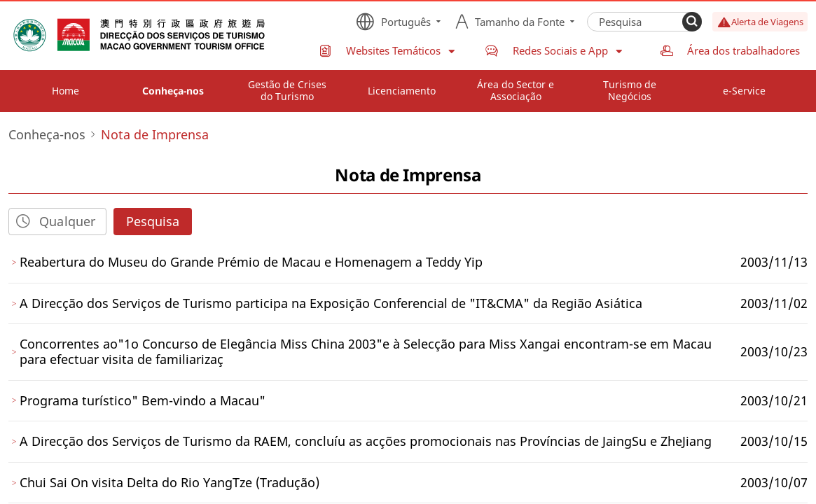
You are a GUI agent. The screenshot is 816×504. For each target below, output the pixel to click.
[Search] (692, 22)
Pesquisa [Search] (153, 221)
